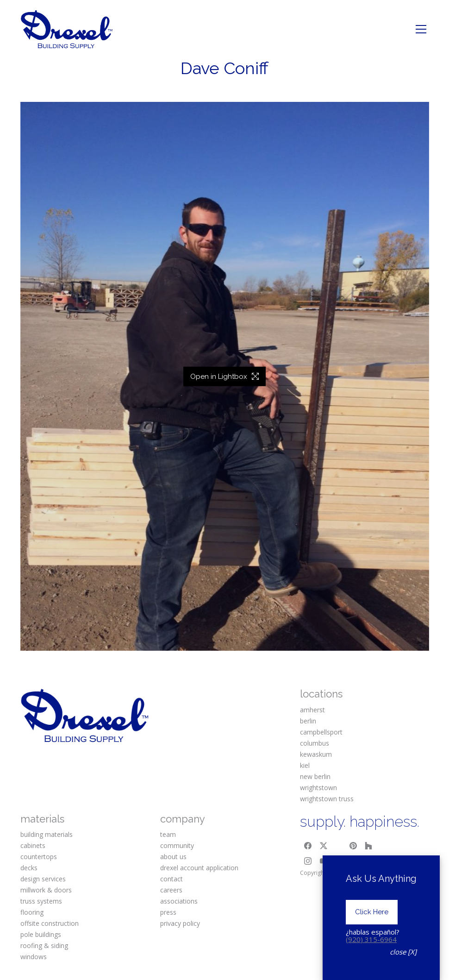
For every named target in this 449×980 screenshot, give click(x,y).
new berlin (315, 776)
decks (29, 868)
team (168, 834)
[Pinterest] (353, 846)
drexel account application (199, 868)
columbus (315, 743)
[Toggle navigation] (421, 29)
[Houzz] (369, 846)
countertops (39, 857)
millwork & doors (46, 890)
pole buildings (41, 934)
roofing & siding (44, 945)
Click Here (372, 942)
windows (34, 957)
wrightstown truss (327, 799)
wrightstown (318, 788)
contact (171, 879)
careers (171, 890)
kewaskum (316, 754)
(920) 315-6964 (371, 969)
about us (173, 857)
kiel (305, 765)
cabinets (33, 845)
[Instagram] (308, 861)
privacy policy (180, 923)
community (177, 845)
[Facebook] (308, 846)
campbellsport (321, 732)
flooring (32, 912)
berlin (308, 721)
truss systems (41, 901)
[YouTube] (324, 861)
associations (179, 901)
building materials (47, 834)
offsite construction (50, 923)
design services (43, 879)
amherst (312, 710)
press (168, 912)
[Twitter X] (324, 846)
